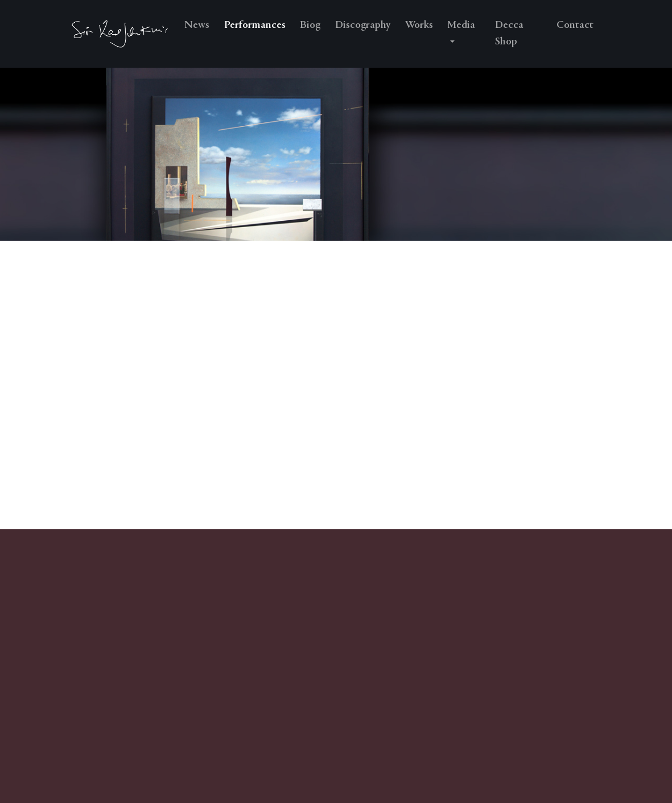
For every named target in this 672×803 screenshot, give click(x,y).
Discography (363, 25)
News (197, 25)
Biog (310, 25)
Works (419, 25)
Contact (575, 25)
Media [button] (461, 25)
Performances (255, 25)
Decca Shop (509, 34)
